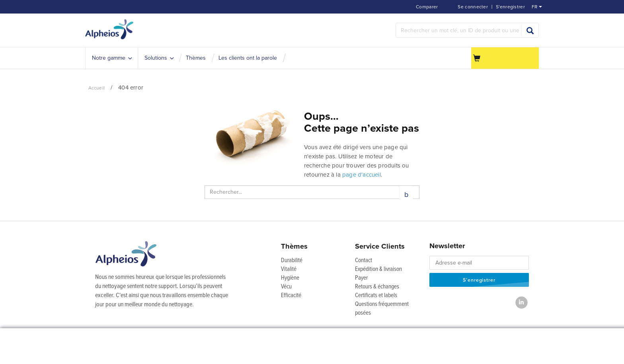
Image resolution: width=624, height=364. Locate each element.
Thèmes (294, 246)
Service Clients (380, 246)
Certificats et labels (376, 296)
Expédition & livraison (378, 269)
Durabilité (292, 261)
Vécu (286, 287)
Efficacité (291, 296)
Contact (364, 261)
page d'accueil (362, 175)
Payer (361, 278)
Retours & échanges (377, 287)
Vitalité (289, 269)
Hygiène (290, 278)
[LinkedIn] (522, 303)
